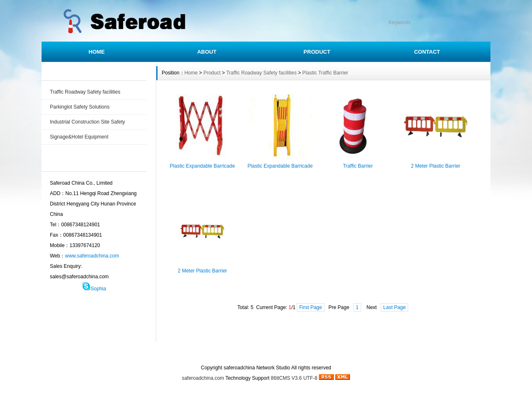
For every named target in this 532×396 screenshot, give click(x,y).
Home (191, 73)
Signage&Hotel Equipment (79, 137)
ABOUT (207, 52)
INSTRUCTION (240, 352)
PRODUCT (317, 52)
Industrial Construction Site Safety (87, 122)
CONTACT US (286, 352)
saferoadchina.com (203, 378)
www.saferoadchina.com (92, 256)
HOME (97, 52)
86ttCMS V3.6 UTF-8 (294, 378)
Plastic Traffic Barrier (325, 73)
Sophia (98, 289)
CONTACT (427, 52)
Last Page (394, 307)
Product (212, 73)
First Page (311, 307)
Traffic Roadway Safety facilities (85, 92)
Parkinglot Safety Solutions (80, 107)
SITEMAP (325, 352)
